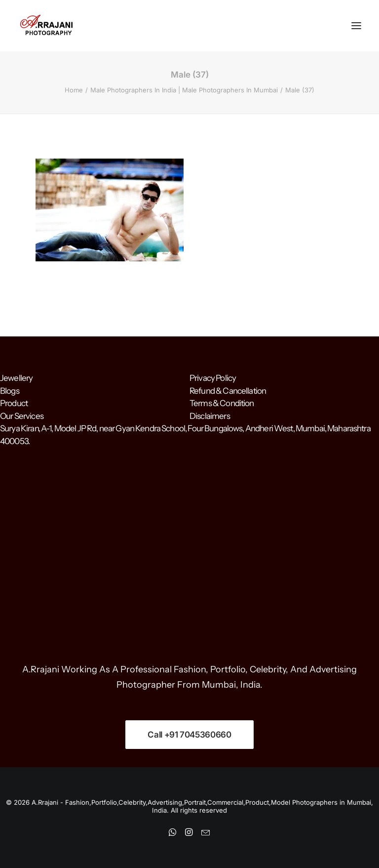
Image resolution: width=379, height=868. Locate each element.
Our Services (22, 416)
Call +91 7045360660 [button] (189, 735)
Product (14, 403)
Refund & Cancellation (228, 391)
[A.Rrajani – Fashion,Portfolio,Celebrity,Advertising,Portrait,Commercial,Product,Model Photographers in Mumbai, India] (46, 26)
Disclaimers (210, 416)
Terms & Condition (222, 403)
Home (74, 90)
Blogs (10, 391)
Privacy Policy (213, 378)
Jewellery (16, 378)
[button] (356, 26)
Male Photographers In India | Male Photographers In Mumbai (184, 90)
